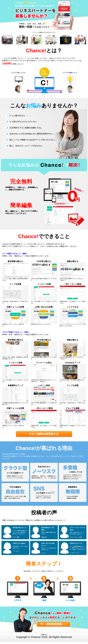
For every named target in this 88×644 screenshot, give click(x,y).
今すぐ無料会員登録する (44, 435)
